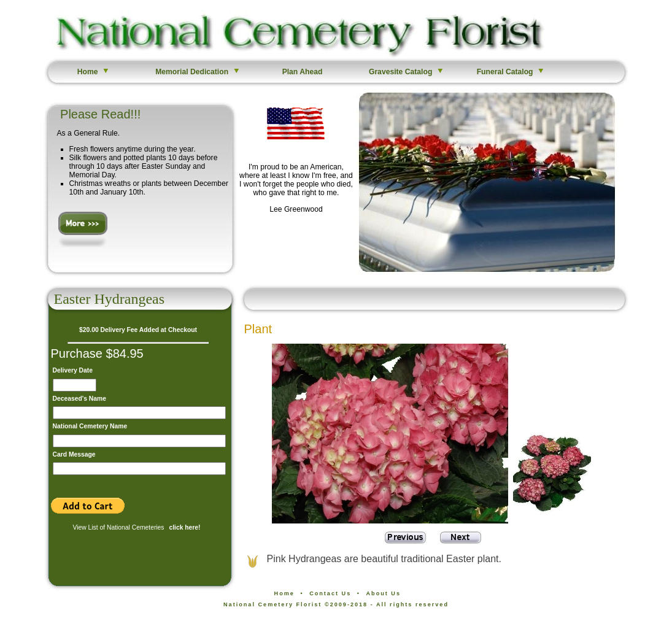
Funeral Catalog (511, 71)
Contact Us (330, 593)
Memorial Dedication (198, 71)
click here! (184, 527)
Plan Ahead (303, 72)
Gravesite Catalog (407, 71)
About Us (383, 593)
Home (94, 71)
